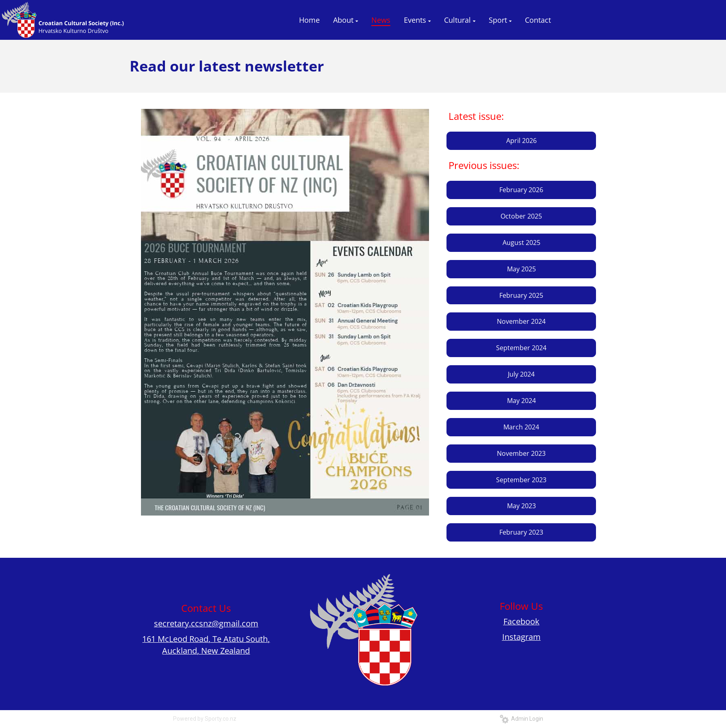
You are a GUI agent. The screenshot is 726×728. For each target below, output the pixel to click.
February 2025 (521, 295)
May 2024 (521, 401)
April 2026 (521, 141)
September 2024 (521, 348)
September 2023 (521, 480)
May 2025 (521, 269)
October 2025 (521, 216)
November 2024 (521, 321)
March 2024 (521, 427)
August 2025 (521, 243)
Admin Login (521, 719)
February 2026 (521, 190)
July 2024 (521, 374)
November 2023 (521, 453)
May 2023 (521, 506)
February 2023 (521, 532)
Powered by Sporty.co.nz (205, 719)
